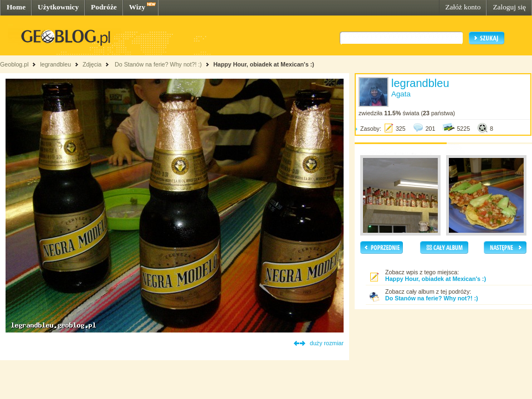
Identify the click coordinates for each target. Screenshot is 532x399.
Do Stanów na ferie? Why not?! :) (157, 64)
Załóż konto (463, 7)
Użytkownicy (58, 7)
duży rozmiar (327, 343)
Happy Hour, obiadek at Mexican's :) (264, 64)
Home (16, 7)
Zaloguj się (509, 7)
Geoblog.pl (14, 64)
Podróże (104, 7)
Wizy (137, 7)
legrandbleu (55, 64)
